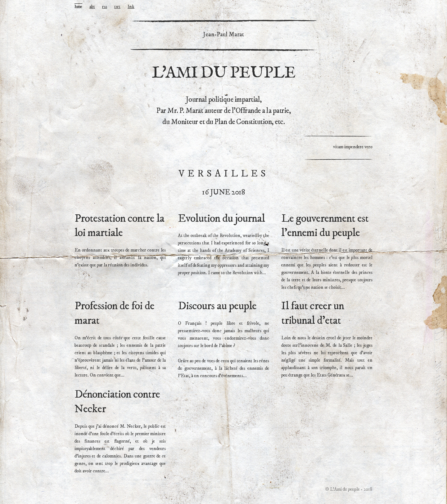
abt (92, 7)
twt (117, 7)
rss (105, 7)
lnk (131, 7)
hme (78, 7)
